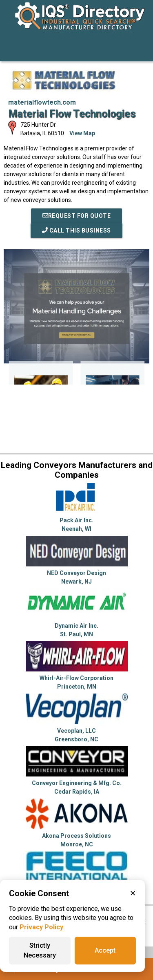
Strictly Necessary (40, 950)
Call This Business (76, 230)
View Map (82, 133)
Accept (105, 950)
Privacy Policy (41, 927)
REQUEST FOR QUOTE (77, 216)
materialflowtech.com (42, 102)
